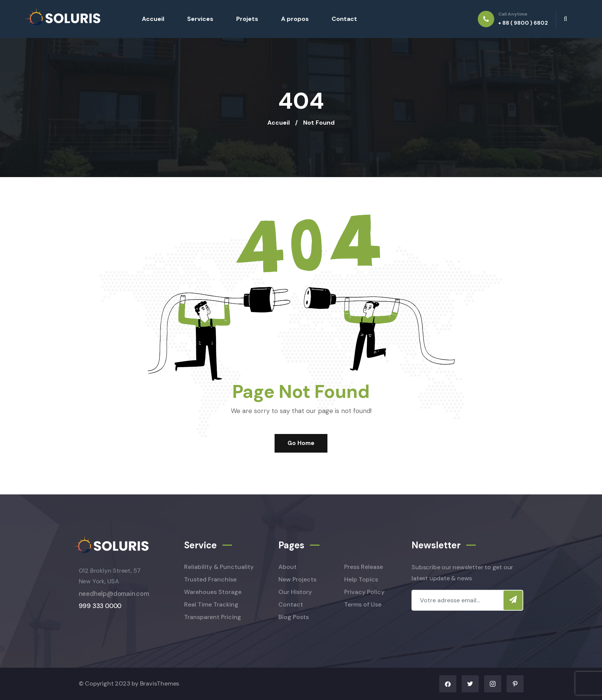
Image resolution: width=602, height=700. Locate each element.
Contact (344, 19)
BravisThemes (160, 683)
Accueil (153, 19)
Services (200, 19)
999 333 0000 (100, 606)
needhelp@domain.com (114, 594)
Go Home (301, 443)
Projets (247, 19)
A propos (295, 19)
